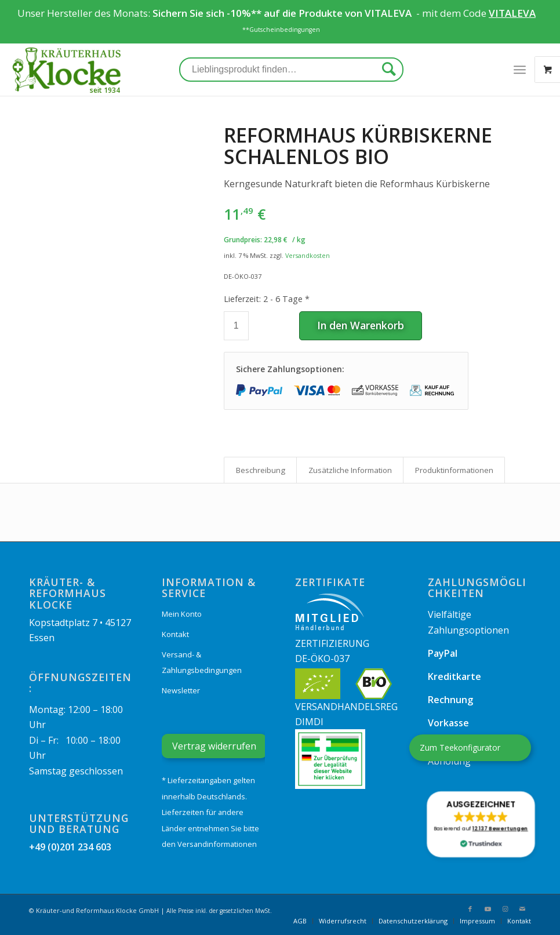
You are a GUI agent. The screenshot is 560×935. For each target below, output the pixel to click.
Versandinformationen (217, 844)
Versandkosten (308, 255)
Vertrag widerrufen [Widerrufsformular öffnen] (214, 746)
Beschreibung (261, 470)
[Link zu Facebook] (470, 909)
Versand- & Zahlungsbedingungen (202, 662)
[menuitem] (300, 921)
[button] (481, 824)
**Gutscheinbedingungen (281, 30)
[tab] (260, 470)
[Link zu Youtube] (488, 909)
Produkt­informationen (454, 470)
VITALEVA (389, 13)
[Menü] (520, 70)
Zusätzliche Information (350, 470)
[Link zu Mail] (522, 909)
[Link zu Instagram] (505, 909)
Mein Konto (182, 614)
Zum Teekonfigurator (460, 747)
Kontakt (175, 634)
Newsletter (181, 690)
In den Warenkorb (361, 325)
